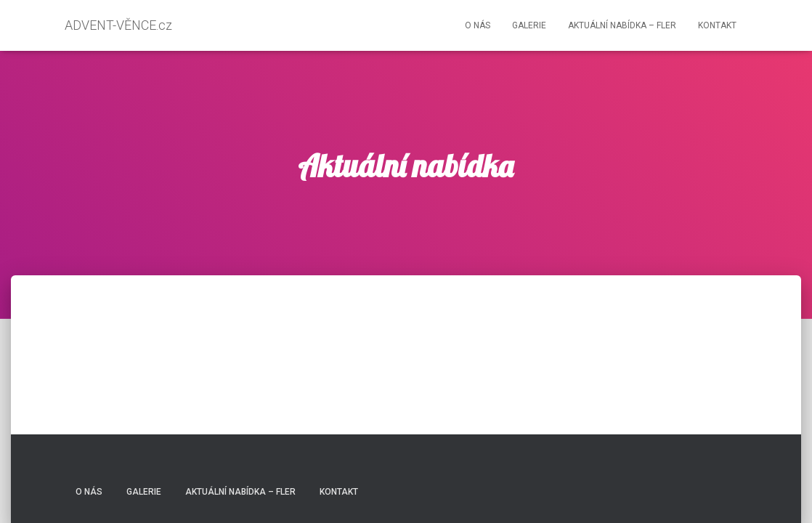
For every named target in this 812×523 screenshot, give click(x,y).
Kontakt (717, 25)
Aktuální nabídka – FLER (622, 25)
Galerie (529, 25)
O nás (478, 25)
